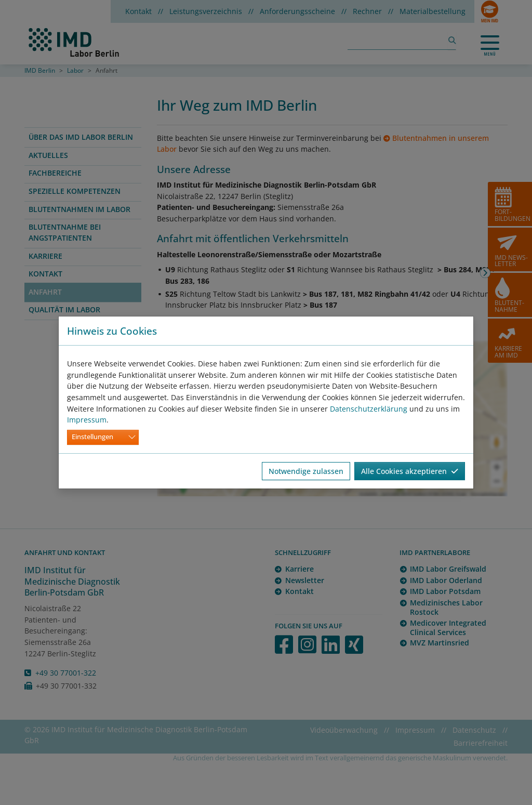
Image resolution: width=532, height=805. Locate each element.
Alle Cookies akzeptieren (410, 471)
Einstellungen (92, 437)
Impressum (87, 420)
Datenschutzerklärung (369, 409)
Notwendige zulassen (306, 471)
